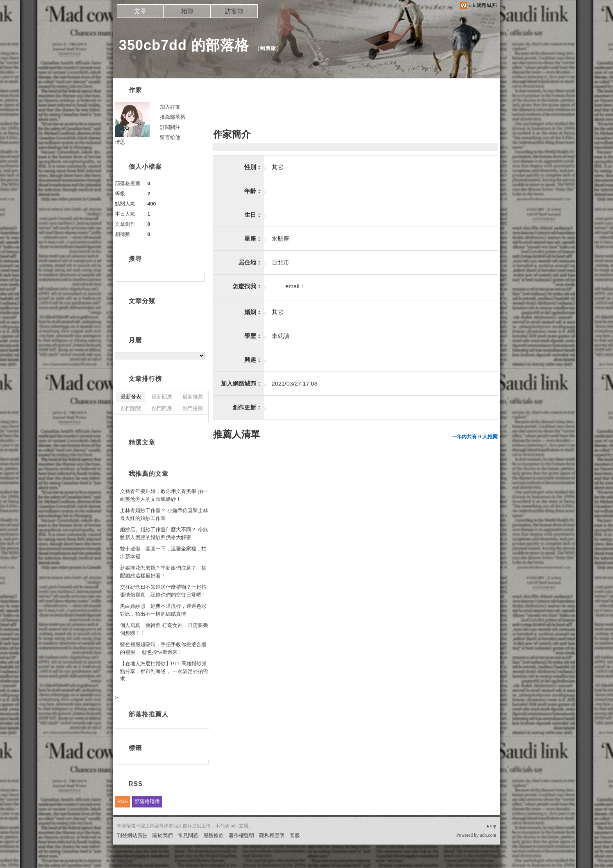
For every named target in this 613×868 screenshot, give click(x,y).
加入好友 (170, 107)
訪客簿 (234, 11)
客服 (295, 835)
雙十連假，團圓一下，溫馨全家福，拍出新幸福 (163, 553)
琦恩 (120, 142)
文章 (140, 11)
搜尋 (198, 276)
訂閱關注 (170, 127)
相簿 (187, 11)
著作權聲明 (241, 835)
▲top (491, 826)
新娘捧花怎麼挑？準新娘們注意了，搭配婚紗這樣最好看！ (163, 572)
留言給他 (170, 137)
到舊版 (268, 48)
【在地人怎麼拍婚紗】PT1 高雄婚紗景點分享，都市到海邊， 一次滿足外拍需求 (164, 671)
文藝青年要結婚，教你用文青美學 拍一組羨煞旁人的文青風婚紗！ (164, 495)
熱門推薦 (193, 408)
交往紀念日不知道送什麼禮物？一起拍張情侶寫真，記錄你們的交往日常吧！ (163, 591)
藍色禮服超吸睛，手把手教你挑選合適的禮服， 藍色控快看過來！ (163, 648)
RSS (123, 801)
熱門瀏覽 (131, 408)
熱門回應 (162, 408)
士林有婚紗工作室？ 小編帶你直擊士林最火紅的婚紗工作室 (164, 514)
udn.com (488, 835)
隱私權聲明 (272, 835)
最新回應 (162, 397)
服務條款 (213, 835)
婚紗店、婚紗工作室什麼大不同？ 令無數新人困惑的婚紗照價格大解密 (164, 533)
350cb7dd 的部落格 (184, 45)
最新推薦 (193, 397)
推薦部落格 (173, 117)
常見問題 (188, 835)
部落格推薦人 (149, 714)
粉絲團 (125, 862)
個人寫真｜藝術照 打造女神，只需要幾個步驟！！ (164, 629)
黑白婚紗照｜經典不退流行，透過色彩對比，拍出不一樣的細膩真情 (163, 610)
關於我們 (163, 835)
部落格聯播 (147, 801)
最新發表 (131, 397)
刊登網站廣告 (132, 835)
